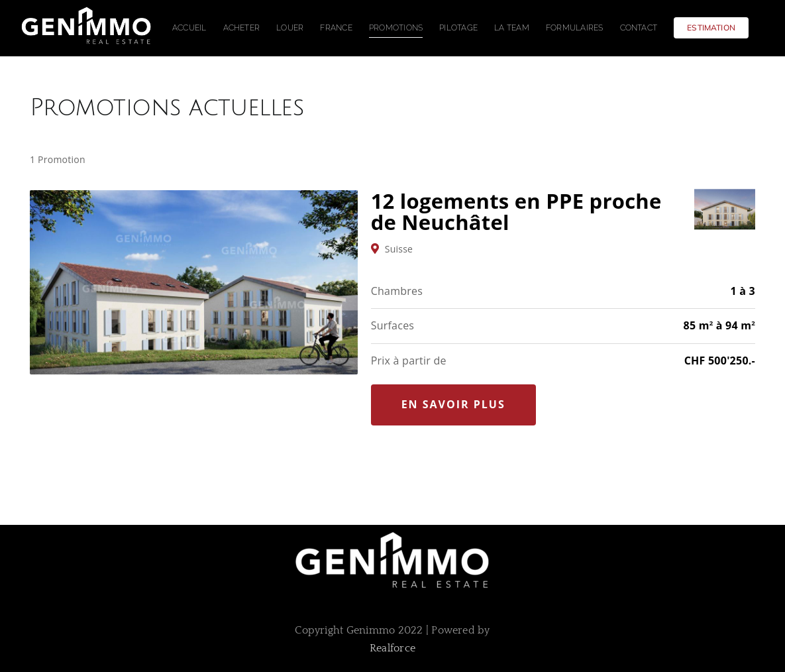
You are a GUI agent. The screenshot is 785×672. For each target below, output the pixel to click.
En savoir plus (453, 404)
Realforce (392, 648)
